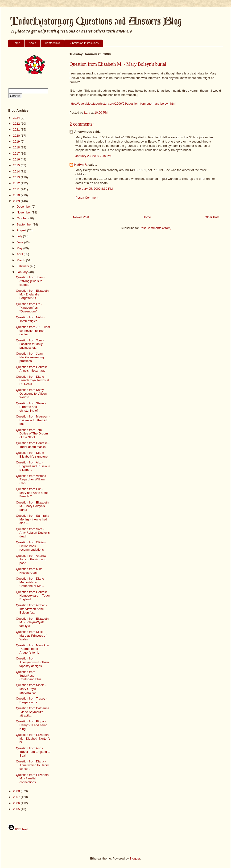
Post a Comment (87, 198)
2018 (17, 147)
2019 (17, 141)
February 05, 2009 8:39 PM (94, 189)
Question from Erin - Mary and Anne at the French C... (32, 493)
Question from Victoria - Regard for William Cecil (32, 479)
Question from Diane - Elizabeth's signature (32, 455)
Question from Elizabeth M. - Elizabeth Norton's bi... (33, 738)
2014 (17, 171)
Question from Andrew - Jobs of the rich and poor (32, 559)
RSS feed (18, 829)
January (23, 272)
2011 (17, 189)
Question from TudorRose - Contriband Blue (29, 676)
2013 (17, 177)
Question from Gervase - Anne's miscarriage (33, 369)
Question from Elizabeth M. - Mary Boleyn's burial (32, 506)
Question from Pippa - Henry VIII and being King (32, 725)
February (23, 266)
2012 (17, 183)
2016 (17, 159)
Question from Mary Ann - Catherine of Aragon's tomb (32, 649)
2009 (17, 201)
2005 (17, 809)
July (20, 236)
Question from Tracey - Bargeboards (31, 700)
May (20, 248)
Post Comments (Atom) (155, 228)
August (22, 230)
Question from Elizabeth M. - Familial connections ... (32, 778)
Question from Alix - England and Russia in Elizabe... (33, 466)
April (20, 254)
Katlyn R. (81, 165)
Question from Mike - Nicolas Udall (30, 571)
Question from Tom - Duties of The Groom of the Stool (32, 434)
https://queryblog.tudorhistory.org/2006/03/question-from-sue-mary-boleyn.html (123, 104)
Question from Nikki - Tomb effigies (30, 319)
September (25, 224)
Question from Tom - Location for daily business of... (30, 344)
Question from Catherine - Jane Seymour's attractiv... (33, 712)
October (23, 218)
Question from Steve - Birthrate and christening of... (31, 407)
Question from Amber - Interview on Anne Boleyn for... (31, 609)
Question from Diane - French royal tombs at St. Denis (32, 380)
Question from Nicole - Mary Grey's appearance (31, 689)
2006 (17, 803)
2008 (17, 791)
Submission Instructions (84, 43)
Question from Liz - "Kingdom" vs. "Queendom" (29, 308)
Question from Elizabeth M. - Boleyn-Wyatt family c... (32, 622)
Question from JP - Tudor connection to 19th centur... (33, 331)
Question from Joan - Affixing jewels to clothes (30, 281)
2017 (17, 154)
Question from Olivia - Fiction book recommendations (31, 546)
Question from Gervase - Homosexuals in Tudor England (33, 596)
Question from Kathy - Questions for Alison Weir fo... (31, 393)
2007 (17, 797)
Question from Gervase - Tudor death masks (33, 445)
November (24, 212)
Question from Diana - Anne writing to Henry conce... (32, 765)
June (21, 242)
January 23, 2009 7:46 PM (93, 156)
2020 (17, 136)
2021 (17, 129)
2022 (17, 124)
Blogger (135, 858)
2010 (17, 195)
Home (16, 43)
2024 (17, 118)
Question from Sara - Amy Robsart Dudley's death (33, 533)
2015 (17, 165)
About (32, 43)
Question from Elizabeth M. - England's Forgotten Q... (32, 294)
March (21, 260)
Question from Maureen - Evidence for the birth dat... (33, 420)
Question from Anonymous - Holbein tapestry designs (32, 662)
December (24, 207)
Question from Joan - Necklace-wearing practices (30, 357)
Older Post (212, 217)
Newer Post (81, 217)
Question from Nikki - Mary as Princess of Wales (31, 635)
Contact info (52, 43)
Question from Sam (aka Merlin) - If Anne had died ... (32, 519)
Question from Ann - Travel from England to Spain (33, 752)
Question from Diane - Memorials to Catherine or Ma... (31, 582)
